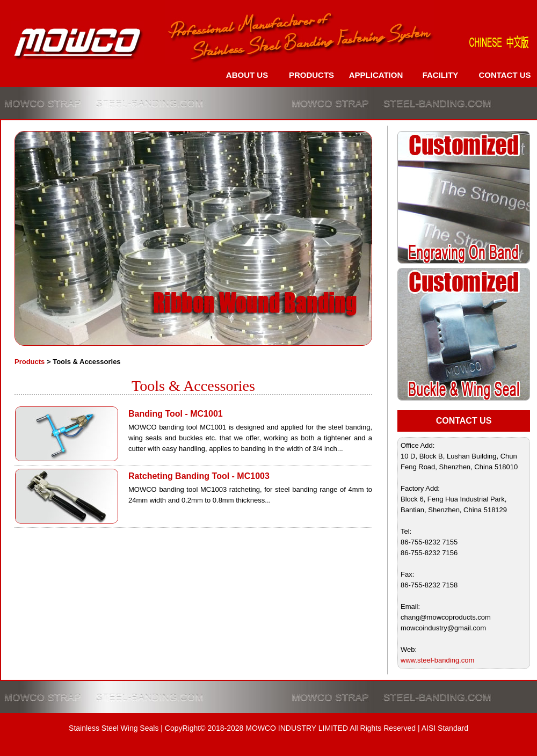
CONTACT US (505, 75)
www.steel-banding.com (437, 660)
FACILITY (441, 75)
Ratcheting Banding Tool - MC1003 (199, 476)
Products (30, 362)
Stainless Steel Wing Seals (114, 728)
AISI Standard (445, 728)
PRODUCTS (311, 75)
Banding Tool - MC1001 (176, 414)
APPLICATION (376, 75)
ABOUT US (247, 75)
